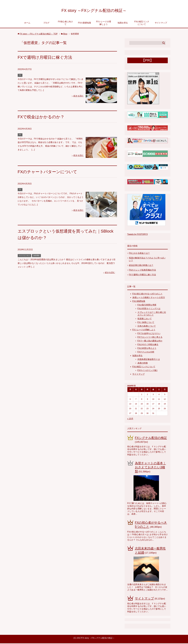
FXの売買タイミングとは (149, 309)
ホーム (27, 23)
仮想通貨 (36, 256)
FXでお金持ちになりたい (149, 334)
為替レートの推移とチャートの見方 (149, 298)
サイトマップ (161, 23)
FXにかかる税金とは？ (139, 254)
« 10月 (130, 419)
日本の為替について (147, 327)
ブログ (46, 23)
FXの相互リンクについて (142, 24)
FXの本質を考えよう (147, 349)
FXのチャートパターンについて (49, 172)
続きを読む (79, 97)
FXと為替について (146, 323)
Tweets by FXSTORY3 (137, 235)
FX (20, 76)
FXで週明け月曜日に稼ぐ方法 (47, 58)
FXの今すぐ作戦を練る (148, 345)
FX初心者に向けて (65, 24)
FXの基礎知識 (84, 23)
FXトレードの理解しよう (103, 24)
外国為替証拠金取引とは (149, 360)
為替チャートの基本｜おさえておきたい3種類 (150, 468)
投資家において (145, 319)
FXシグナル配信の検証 (151, 438)
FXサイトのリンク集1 (147, 371)
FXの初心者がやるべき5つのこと (147, 294)
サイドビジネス (24, 256)
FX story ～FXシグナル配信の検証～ (94, 11)
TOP (39, 34)
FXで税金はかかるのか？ (43, 117)
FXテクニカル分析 (146, 353)
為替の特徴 (143, 364)
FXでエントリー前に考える (150, 338)
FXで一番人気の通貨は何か (150, 341)
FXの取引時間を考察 (147, 305)
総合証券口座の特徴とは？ (141, 266)
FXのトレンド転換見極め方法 (142, 271)
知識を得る (123, 23)
